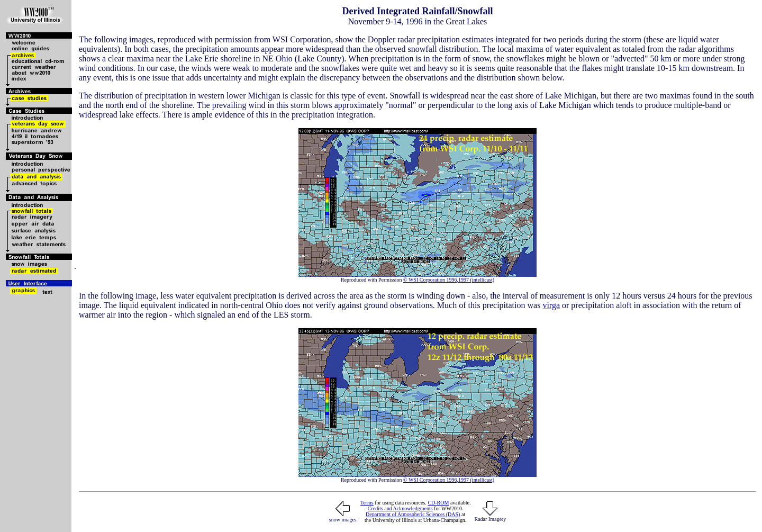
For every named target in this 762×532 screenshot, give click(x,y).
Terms (367, 503)
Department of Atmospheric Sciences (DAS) (413, 514)
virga (551, 305)
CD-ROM (438, 503)
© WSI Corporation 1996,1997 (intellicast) (449, 280)
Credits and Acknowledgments (400, 508)
